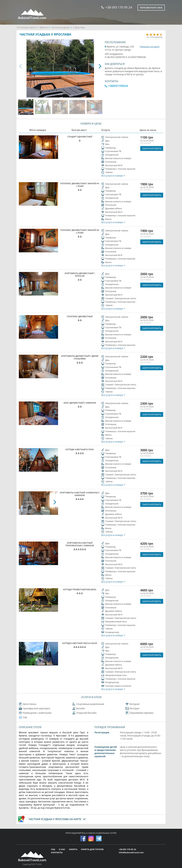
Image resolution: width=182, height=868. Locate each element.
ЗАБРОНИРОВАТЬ (152, 148)
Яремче (44, 27)
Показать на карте (150, 47)
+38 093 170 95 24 (117, 7)
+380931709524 (116, 86)
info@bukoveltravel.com (131, 852)
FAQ (53, 849)
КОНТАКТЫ (57, 852)
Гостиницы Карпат (26, 27)
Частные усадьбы (60, 27)
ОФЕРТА (73, 849)
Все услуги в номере (113, 176)
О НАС (62, 849)
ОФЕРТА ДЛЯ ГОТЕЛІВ (92, 849)
